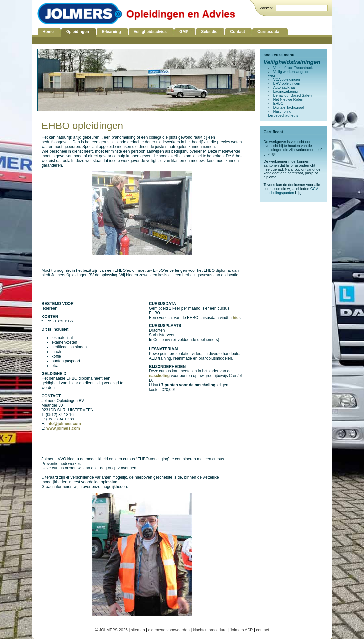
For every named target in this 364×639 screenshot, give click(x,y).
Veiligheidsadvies (150, 32)
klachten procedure (210, 630)
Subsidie (209, 32)
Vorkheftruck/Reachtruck (293, 68)
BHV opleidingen (287, 83)
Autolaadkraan (285, 87)
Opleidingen (78, 32)
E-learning (111, 32)
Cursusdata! (269, 32)
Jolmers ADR (242, 630)
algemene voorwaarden (169, 630)
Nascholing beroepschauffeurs (283, 113)
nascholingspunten (279, 193)
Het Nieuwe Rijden (288, 99)
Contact (237, 32)
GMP (184, 32)
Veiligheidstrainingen (292, 62)
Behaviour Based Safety (293, 95)
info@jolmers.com (64, 424)
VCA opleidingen (287, 79)
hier (236, 318)
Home (48, 32)
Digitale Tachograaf (289, 107)
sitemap (138, 630)
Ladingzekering (286, 91)
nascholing (159, 376)
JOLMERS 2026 (114, 630)
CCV (314, 189)
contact (263, 630)
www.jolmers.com (63, 428)
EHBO (278, 103)
